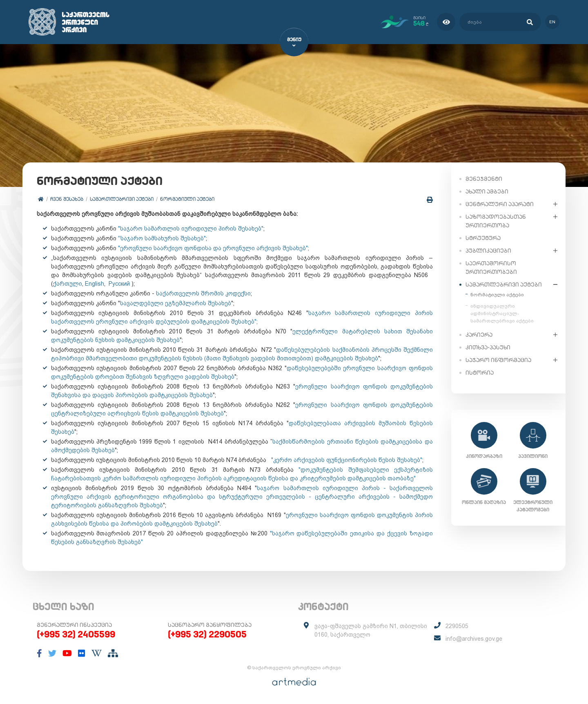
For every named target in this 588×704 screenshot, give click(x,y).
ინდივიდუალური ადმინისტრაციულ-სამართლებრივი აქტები (502, 313)
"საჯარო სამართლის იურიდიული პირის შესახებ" (191, 229)
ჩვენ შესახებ (67, 199)
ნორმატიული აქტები (187, 199)
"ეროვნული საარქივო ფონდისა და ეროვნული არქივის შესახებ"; (214, 248)
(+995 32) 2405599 (76, 635)
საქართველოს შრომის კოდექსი (203, 293)
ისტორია (480, 372)
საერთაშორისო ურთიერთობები (491, 267)
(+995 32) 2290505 (207, 635)
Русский (119, 284)
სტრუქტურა (483, 238)
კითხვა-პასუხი (488, 347)
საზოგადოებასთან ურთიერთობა (496, 221)
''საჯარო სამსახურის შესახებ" (162, 238)
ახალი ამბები (487, 191)
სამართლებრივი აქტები (122, 199)
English (95, 284)
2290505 (457, 626)
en (552, 22)
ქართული (68, 284)
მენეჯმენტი (484, 178)
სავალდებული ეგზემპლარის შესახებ (176, 303)
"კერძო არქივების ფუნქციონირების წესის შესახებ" (346, 460)
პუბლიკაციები (488, 250)
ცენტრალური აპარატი (500, 204)
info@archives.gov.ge (474, 639)
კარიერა (479, 334)
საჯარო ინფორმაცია (498, 360)
